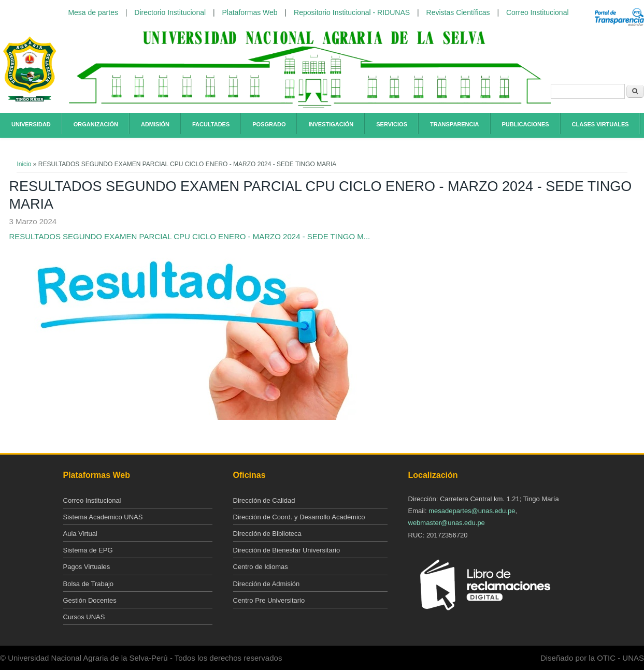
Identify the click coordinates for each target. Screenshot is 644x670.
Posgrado (269, 124)
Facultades (211, 124)
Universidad (31, 124)
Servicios (392, 124)
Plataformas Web (250, 12)
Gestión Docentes (90, 600)
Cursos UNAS (84, 617)
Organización (96, 124)
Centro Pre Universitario (269, 600)
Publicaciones (526, 124)
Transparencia (455, 124)
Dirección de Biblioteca (267, 534)
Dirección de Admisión (267, 584)
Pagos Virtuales (87, 567)
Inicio (24, 164)
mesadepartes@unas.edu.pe (472, 511)
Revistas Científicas (458, 12)
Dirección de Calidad (264, 500)
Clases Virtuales (600, 124)
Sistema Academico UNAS (103, 517)
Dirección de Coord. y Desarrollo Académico (299, 517)
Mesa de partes (93, 12)
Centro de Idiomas (261, 567)
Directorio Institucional (170, 12)
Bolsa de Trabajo (89, 584)
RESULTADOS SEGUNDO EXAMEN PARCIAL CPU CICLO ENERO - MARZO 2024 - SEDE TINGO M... (189, 236)
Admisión (155, 124)
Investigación (331, 124)
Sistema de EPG (88, 550)
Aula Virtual (80, 534)
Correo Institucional (538, 12)
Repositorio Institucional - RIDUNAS (352, 12)
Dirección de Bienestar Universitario (287, 550)
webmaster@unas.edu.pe (447, 523)
